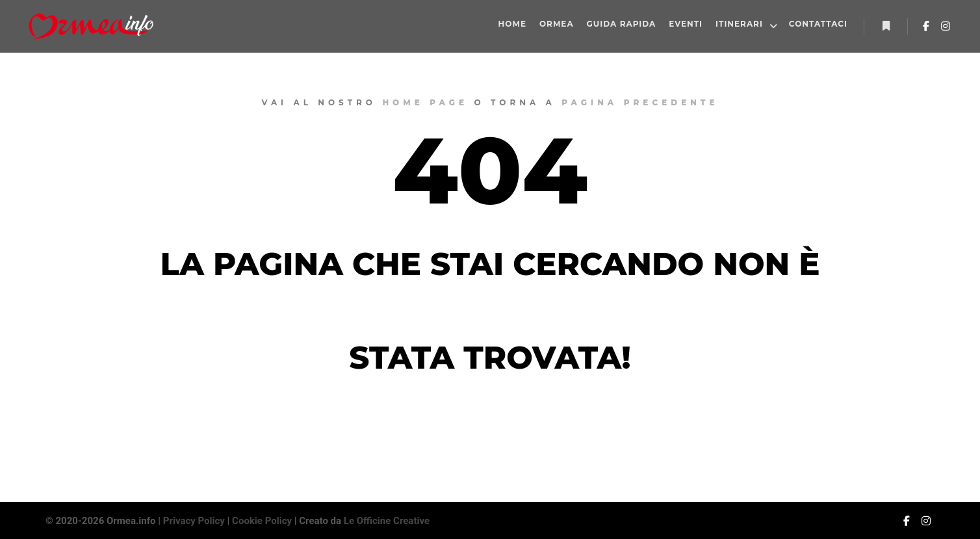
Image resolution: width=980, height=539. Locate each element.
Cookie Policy (262, 521)
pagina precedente (640, 102)
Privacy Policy (194, 521)
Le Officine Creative (387, 521)
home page (425, 102)
